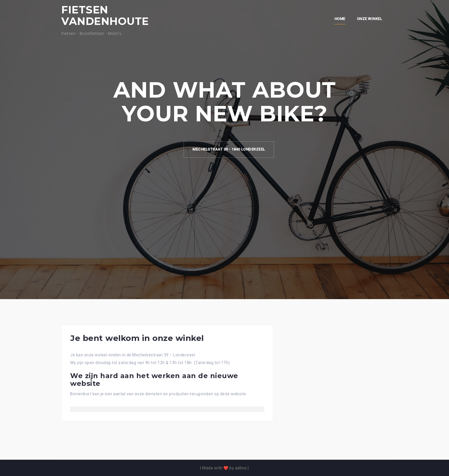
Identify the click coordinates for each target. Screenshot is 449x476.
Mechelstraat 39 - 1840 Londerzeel (229, 149)
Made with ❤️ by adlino (224, 468)
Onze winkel (370, 19)
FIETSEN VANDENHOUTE (105, 15)
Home (340, 19)
